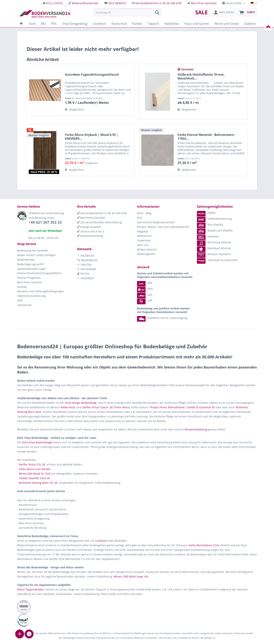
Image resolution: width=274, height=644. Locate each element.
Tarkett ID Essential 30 (200, 407)
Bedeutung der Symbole (33, 250)
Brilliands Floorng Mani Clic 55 (38, 483)
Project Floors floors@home (167, 407)
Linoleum (101, 541)
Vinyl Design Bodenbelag (81, 403)
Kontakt (22, 287)
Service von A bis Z (91, 231)
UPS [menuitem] (145, 301)
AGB (20, 300)
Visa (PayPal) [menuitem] (210, 225)
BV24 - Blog (144, 213)
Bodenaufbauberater (85, 3)
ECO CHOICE (54, 3)
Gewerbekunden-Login (32, 269)
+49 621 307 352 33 (45, 222)
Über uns (143, 245)
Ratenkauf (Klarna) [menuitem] (214, 248)
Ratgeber (143, 231)
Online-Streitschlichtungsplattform (39, 273)
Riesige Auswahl (89, 227)
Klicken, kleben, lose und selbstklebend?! (163, 227)
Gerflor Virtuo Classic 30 (97, 407)
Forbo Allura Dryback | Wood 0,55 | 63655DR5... (92, 137)
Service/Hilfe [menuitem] (232, 3)
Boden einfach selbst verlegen (36, 255)
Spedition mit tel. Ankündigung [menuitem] (162, 318)
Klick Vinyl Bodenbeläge (37, 442)
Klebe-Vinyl (68, 407)
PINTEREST (86, 278)
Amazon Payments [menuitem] (214, 254)
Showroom (144, 240)
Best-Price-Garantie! (204, 3)
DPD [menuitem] (145, 289)
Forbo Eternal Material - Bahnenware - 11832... (207, 137)
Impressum (24, 305)
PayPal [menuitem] (206, 213)
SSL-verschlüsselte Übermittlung (99, 222)
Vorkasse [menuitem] (208, 236)
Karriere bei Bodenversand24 (156, 222)
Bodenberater (26, 260)
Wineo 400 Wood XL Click (35, 474)
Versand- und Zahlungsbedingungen (41, 291)
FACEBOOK (86, 256)
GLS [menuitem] (145, 295)
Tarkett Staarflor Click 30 (34, 478)
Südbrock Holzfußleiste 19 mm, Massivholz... (201, 76)
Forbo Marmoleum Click (204, 545)
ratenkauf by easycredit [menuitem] (217, 260)
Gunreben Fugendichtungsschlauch (92, 75)
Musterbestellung (90, 236)
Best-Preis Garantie (29, 282)
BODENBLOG (87, 260)
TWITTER (84, 265)
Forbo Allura (122, 407)
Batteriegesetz (146, 254)
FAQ (140, 218)
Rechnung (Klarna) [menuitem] (214, 242)
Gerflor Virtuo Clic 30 (32, 464)
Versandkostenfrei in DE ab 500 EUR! (159, 3)
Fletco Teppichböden (30, 589)
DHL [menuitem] (145, 283)
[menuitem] (53, 3)
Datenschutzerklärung (31, 296)
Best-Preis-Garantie (91, 218)
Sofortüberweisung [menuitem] (214, 219)
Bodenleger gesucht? (30, 264)
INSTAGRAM (86, 269)
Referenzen (144, 236)
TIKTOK (83, 274)
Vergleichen (74, 109)
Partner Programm (29, 278)
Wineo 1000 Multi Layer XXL (131, 576)
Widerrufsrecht (147, 250)
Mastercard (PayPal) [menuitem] (215, 230)
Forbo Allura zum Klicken (35, 469)
